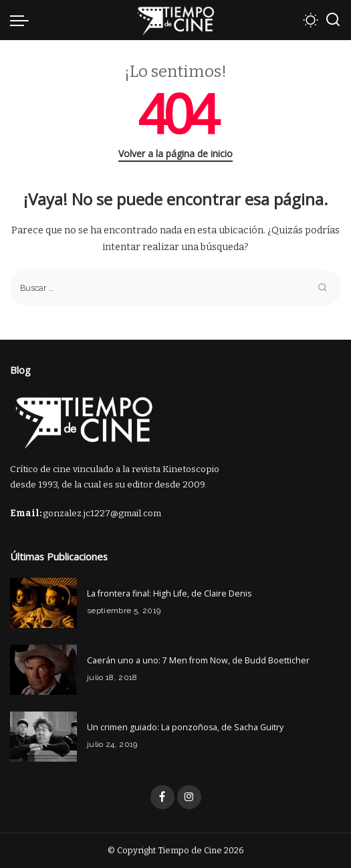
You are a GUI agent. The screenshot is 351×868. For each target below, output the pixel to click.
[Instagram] (189, 797)
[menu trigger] (23, 20)
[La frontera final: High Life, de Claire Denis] (43, 603)
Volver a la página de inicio (175, 153)
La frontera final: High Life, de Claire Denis (169, 593)
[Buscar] (333, 20)
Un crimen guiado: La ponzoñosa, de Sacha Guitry (185, 727)
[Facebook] (162, 797)
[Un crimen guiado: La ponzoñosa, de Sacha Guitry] (43, 737)
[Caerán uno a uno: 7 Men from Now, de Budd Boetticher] (43, 670)
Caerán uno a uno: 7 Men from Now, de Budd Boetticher (198, 660)
